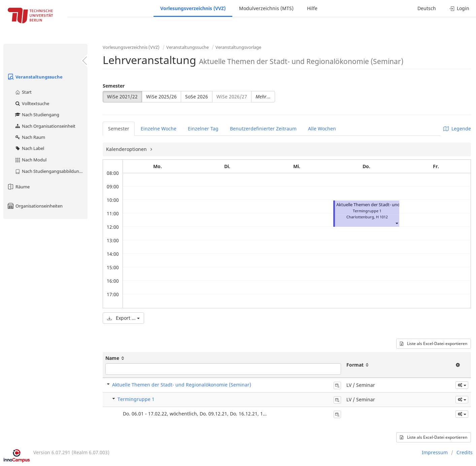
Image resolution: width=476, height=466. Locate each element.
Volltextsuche (32, 103)
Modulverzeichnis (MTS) (266, 8)
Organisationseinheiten (35, 206)
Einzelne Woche (159, 129)
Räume (18, 187)
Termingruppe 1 (136, 399)
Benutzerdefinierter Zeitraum (263, 129)
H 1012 (382, 217)
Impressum (435, 452)
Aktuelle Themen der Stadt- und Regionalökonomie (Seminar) (182, 385)
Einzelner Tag (203, 129)
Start (23, 92)
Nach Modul (30, 160)
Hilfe (312, 8)
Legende (457, 129)
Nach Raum (30, 137)
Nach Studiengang (37, 115)
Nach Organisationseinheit (45, 126)
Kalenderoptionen (127, 149)
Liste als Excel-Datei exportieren (434, 344)
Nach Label (29, 148)
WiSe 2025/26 (161, 97)
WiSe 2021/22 (122, 97)
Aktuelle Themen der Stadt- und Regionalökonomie (388, 205)
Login (459, 8)
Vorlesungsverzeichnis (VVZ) (193, 8)
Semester (114, 86)
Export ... (123, 318)
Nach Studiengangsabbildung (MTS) (51, 171)
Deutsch (427, 8)
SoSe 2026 (197, 97)
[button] (397, 223)
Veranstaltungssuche (35, 77)
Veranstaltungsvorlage (238, 47)
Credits (465, 452)
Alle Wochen (322, 129)
